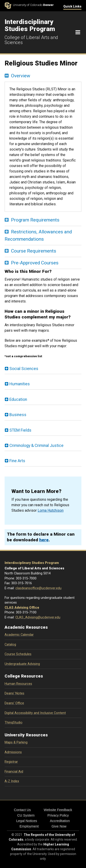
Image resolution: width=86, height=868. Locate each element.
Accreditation (60, 821)
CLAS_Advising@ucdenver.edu (38, 617)
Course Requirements (34, 251)
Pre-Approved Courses (35, 263)
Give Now (59, 826)
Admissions (13, 752)
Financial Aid (14, 772)
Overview (21, 76)
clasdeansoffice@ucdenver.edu (38, 588)
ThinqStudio (14, 723)
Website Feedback (58, 810)
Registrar (11, 762)
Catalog (10, 645)
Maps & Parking (16, 742)
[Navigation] (78, 32)
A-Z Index (12, 781)
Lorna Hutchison (51, 510)
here (44, 540)
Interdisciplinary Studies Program (32, 563)
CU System (26, 815)
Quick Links (72, 6)
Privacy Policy (58, 815)
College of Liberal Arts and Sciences (31, 40)
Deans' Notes (14, 693)
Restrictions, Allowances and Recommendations (38, 235)
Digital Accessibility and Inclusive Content (35, 713)
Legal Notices (27, 821)
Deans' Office (14, 703)
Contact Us (22, 810)
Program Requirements (35, 220)
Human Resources (18, 684)
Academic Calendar (19, 635)
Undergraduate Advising (22, 664)
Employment (29, 826)
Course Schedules (18, 654)
